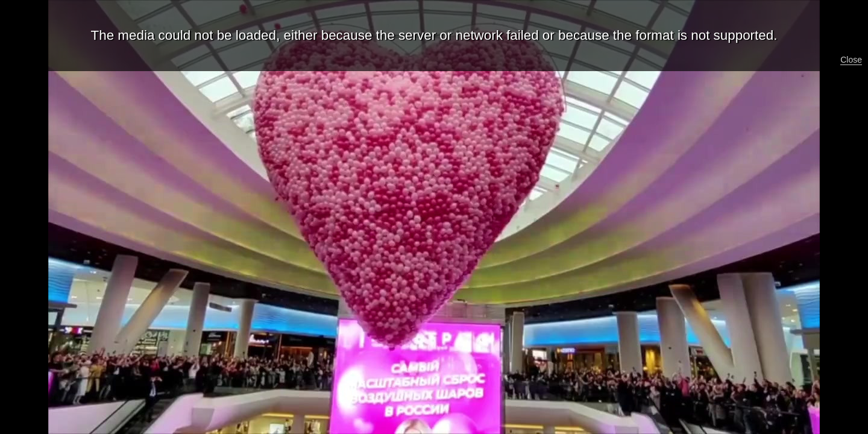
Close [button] (851, 60)
